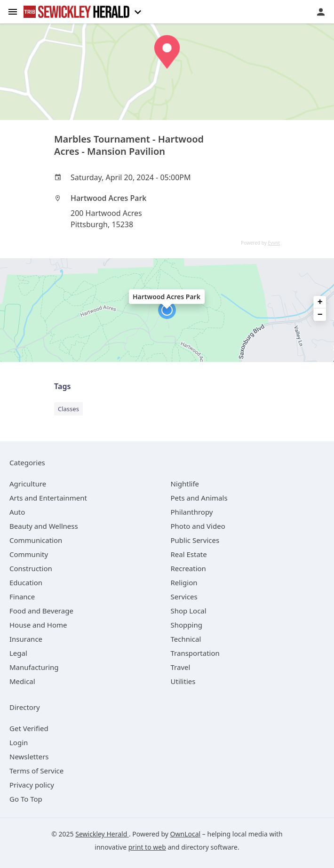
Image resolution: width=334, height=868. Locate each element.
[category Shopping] (187, 625)
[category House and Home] (38, 625)
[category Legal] (18, 653)
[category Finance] (22, 597)
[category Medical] (22, 681)
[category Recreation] (188, 568)
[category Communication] (36, 540)
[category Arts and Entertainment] (48, 498)
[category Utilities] (183, 681)
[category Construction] (31, 568)
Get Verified (29, 728)
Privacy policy (32, 785)
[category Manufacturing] (34, 667)
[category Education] (26, 582)
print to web (147, 847)
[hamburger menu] (13, 11)
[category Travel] (181, 667)
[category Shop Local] (189, 611)
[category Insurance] (26, 639)
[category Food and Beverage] (41, 611)
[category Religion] (184, 582)
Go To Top (26, 799)
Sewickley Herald (102, 834)
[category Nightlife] (185, 484)
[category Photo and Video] (198, 526)
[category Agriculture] (28, 484)
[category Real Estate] (189, 554)
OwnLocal (186, 834)
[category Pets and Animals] (199, 498)
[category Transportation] (195, 653)
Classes (68, 409)
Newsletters (29, 757)
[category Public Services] (195, 540)
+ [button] (320, 302)
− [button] (320, 315)
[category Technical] (186, 639)
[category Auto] (17, 512)
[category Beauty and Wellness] (44, 526)
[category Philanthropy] (192, 512)
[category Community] (29, 554)
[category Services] (184, 597)
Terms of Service (36, 771)
